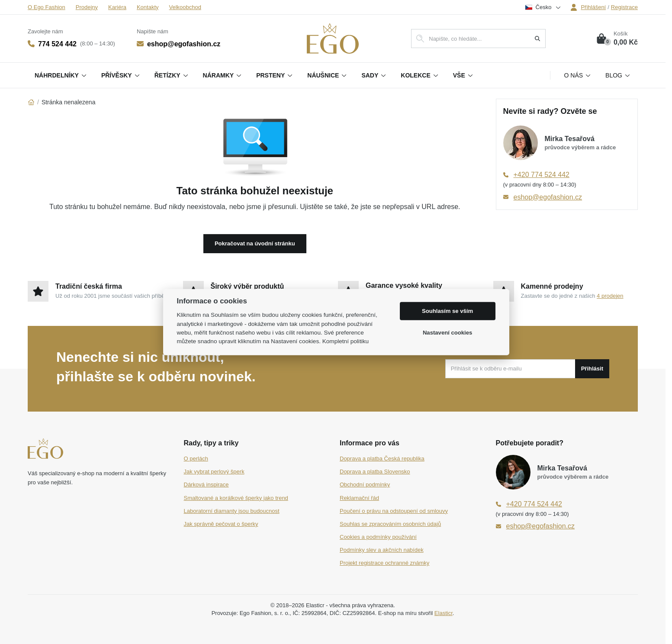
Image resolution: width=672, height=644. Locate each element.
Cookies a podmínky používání (378, 537)
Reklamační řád (359, 498)
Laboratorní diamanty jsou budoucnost (232, 511)
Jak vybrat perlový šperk (214, 472)
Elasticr (444, 613)
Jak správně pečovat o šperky (221, 524)
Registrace (624, 7)
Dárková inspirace (206, 485)
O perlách (196, 459)
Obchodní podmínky (365, 485)
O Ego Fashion (47, 7)
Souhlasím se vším (447, 311)
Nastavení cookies (447, 333)
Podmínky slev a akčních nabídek (382, 550)
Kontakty (148, 7)
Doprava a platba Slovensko (375, 472)
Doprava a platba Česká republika (382, 459)
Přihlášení (588, 7)
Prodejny (87, 7)
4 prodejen (610, 296)
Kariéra (117, 7)
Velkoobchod (185, 7)
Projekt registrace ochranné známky (384, 563)
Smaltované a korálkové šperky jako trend (236, 498)
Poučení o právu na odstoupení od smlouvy (394, 511)
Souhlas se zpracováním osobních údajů (390, 524)
